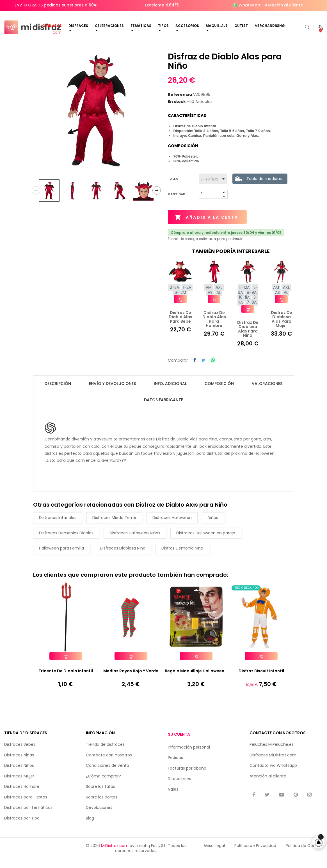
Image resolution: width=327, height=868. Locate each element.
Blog (90, 827)
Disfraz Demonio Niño (182, 557)
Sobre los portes (102, 806)
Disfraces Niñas (19, 764)
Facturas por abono (187, 777)
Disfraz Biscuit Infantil (261, 680)
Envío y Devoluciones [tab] (112, 392)
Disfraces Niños (19, 774)
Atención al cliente (284, 5)
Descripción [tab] (58, 392)
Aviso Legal (214, 855)
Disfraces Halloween (172, 526)
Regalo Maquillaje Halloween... (196, 680)
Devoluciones (99, 816)
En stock (177, 111)
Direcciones (179, 788)
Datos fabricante (163, 408)
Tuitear (203, 369)
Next (157, 199)
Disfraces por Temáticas (28, 816)
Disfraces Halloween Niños (135, 542)
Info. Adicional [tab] (170, 392)
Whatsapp (287, 774)
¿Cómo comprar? (103, 785)
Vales (173, 798)
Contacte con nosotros (109, 764)
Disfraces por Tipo (22, 827)
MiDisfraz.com (115, 855)
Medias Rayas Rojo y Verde (131, 680)
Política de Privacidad (255, 855)
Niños (213, 526)
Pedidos (175, 767)
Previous (36, 199)
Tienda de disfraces (105, 753)
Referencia (180, 103)
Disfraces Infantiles (58, 526)
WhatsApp (249, 5)
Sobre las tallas (100, 795)
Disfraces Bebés (20, 753)
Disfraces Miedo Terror (114, 526)
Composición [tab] (219, 392)
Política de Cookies (304, 855)
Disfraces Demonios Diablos (66, 542)
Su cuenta (179, 743)
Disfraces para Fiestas (26, 806)
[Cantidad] (210, 203)
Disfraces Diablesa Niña (123, 557)
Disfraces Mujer (19, 785)
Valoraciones (267, 392)
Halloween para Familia (61, 557)
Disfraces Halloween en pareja (206, 542)
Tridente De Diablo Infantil (66, 680)
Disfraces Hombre (22, 795)
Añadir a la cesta (207, 227)
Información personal (189, 756)
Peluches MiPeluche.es (272, 753)
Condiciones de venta (108, 774)
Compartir (195, 369)
